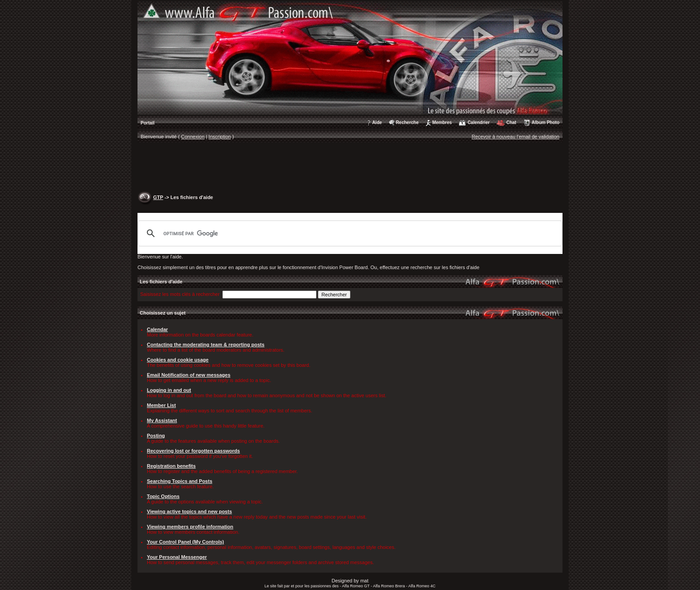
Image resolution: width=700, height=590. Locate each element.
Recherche (407, 123)
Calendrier (478, 123)
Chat (511, 123)
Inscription (220, 137)
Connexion (193, 137)
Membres (442, 123)
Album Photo (546, 123)
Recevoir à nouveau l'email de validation (515, 137)
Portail (148, 123)
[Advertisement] (350, 168)
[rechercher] (349, 233)
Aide (377, 123)
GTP (158, 197)
